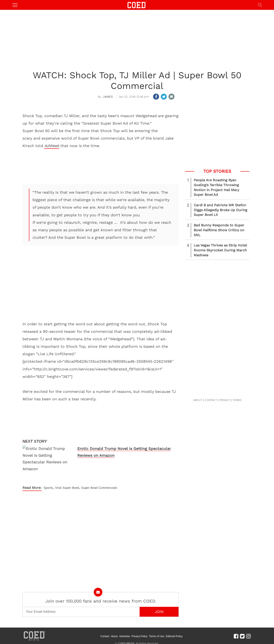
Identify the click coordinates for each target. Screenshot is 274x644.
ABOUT (198, 400)
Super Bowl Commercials (99, 466)
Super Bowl (71, 466)
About (114, 614)
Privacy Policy (139, 614)
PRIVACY (225, 400)
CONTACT (211, 400)
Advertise (125, 614)
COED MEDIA (126, 622)
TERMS (237, 400)
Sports (48, 466)
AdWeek (52, 146)
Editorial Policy (174, 614)
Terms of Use (157, 614)
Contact (105, 614)
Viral (58, 466)
